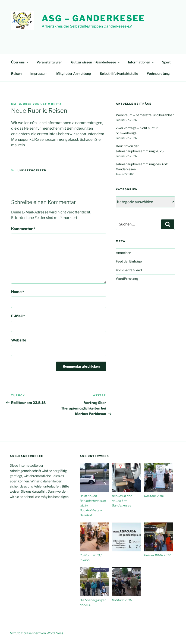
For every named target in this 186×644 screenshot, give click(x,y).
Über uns (20, 62)
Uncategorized (32, 170)
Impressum (39, 73)
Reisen (16, 73)
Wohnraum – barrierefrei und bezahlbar (145, 115)
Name (18, 292)
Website (19, 340)
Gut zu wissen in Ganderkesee (96, 62)
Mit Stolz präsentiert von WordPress (36, 633)
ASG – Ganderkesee (93, 18)
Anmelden (123, 253)
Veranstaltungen (49, 62)
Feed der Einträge (129, 261)
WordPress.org (127, 279)
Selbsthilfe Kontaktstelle (119, 73)
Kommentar (23, 229)
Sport (166, 62)
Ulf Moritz (51, 104)
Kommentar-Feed (129, 270)
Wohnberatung (158, 73)
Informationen (141, 62)
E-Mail (18, 316)
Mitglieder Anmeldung (74, 73)
